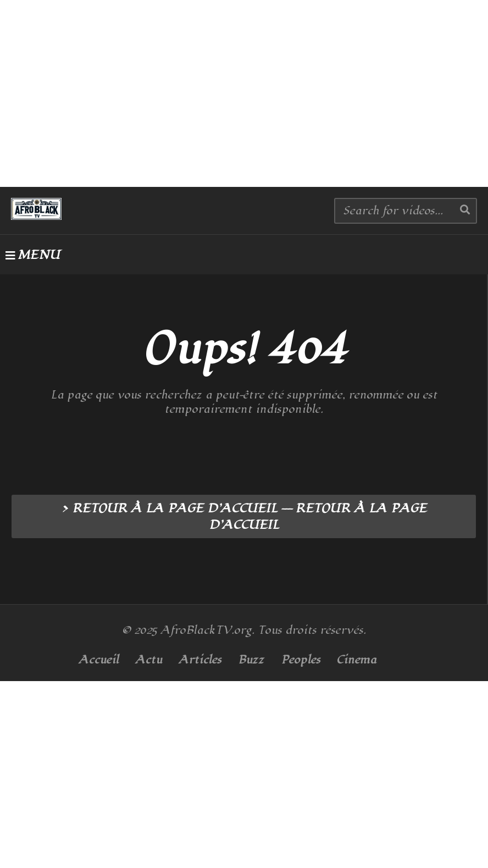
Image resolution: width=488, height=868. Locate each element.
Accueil (99, 660)
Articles (200, 660)
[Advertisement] (244, 93)
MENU (33, 255)
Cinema (357, 660)
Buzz (251, 660)
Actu (149, 660)
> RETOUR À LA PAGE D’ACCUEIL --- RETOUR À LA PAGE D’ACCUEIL (244, 517)
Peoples (301, 660)
